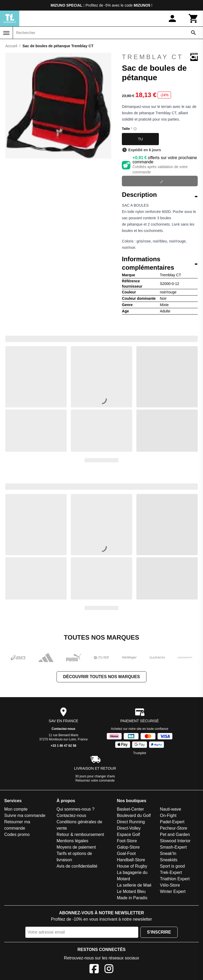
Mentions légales (72, 841)
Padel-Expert (172, 822)
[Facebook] (94, 970)
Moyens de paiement (76, 847)
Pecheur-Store (174, 828)
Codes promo (17, 834)
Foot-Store (127, 841)
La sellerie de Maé (134, 885)
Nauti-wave (170, 809)
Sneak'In (168, 853)
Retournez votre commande (95, 781)
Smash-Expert (173, 847)
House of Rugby (132, 866)
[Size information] (135, 129)
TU (140, 139)
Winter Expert (173, 891)
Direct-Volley (129, 828)
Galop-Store (128, 847)
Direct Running (131, 822)
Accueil (11, 46)
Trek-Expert (171, 872)
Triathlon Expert (175, 879)
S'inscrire (159, 932)
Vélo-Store (170, 885)
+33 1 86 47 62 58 (63, 746)
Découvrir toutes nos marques (101, 677)
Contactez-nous (63, 729)
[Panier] (193, 18)
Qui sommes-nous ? (75, 809)
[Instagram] (109, 970)
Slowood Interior (175, 841)
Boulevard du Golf (134, 815)
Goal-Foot (126, 853)
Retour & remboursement (80, 834)
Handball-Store (131, 860)
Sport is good (172, 866)
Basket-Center (130, 809)
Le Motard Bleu (131, 891)
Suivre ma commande (25, 815)
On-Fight (168, 815)
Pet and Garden (175, 834)
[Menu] (6, 33)
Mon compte (16, 809)
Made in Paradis (132, 898)
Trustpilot (140, 753)
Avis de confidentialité (77, 866)
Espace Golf (128, 834)
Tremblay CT (160, 57)
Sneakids (169, 860)
